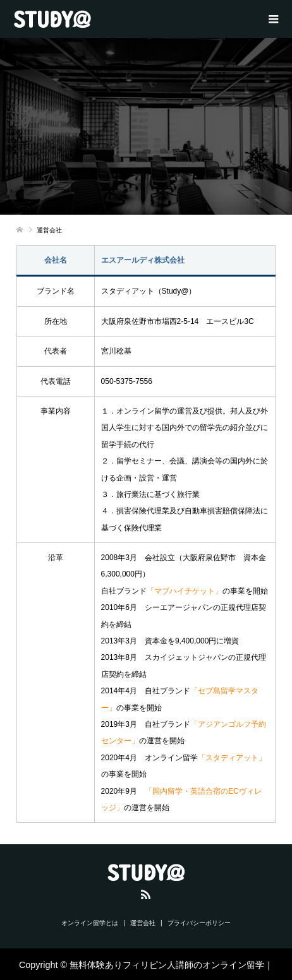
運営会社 (143, 923)
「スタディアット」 (232, 758)
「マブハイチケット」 (185, 591)
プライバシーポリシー (199, 923)
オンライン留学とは (90, 923)
